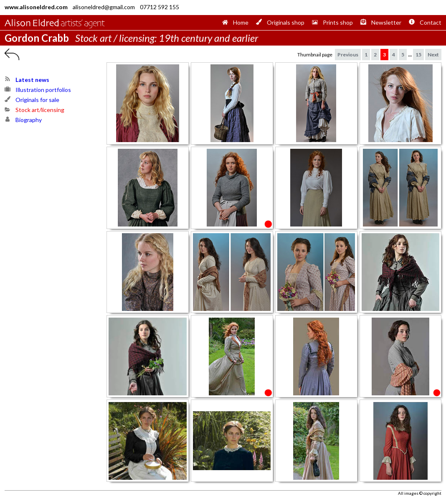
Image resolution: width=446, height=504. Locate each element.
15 (418, 55)
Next (433, 55)
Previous (348, 55)
